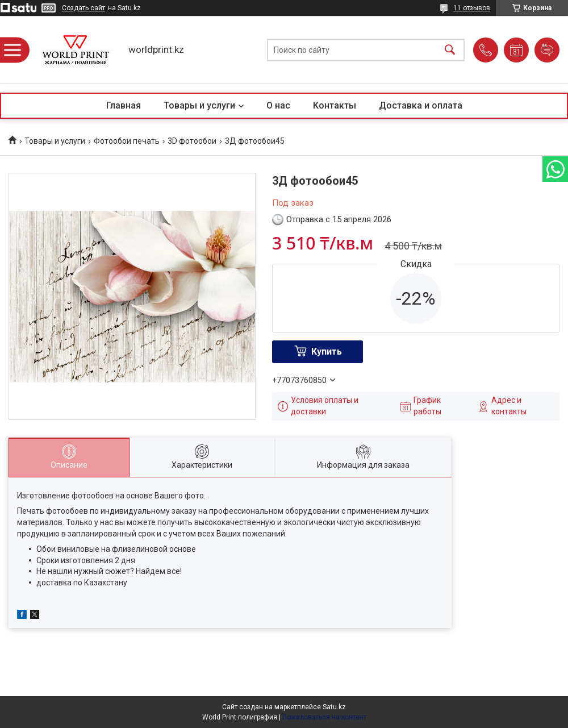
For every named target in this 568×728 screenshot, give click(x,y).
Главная (124, 105)
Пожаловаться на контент (324, 717)
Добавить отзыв (547, 50)
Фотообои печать (127, 141)
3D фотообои (192, 141)
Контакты (335, 105)
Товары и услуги (199, 105)
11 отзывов (472, 8)
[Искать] (450, 50)
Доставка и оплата (421, 105)
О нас (278, 105)
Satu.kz (334, 707)
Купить (327, 351)
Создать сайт (83, 8)
